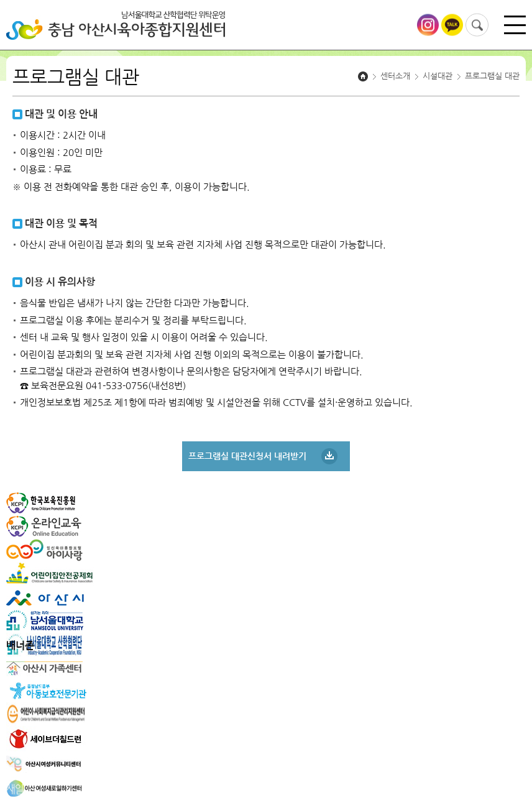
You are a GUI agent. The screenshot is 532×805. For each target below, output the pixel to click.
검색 (477, 25)
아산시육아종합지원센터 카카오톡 (452, 25)
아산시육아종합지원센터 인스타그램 (428, 25)
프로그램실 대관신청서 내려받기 (247, 456)
